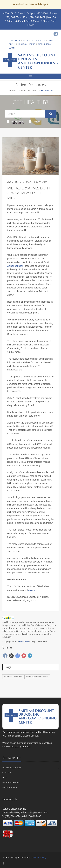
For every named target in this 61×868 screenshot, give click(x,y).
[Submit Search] (51, 114)
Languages (14, 41)
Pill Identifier (38, 41)
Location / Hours (27, 44)
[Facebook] (56, 34)
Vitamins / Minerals (13, 677)
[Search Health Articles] (25, 114)
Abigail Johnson (15, 266)
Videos (35, 121)
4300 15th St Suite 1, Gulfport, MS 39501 (26, 13)
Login (12, 48)
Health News (16, 121)
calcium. (32, 590)
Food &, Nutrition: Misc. (37, 677)
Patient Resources (28, 91)
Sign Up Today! (45, 44)
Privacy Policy (10, 787)
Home (12, 91)
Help (25, 41)
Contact (7, 773)
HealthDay (24, 641)
